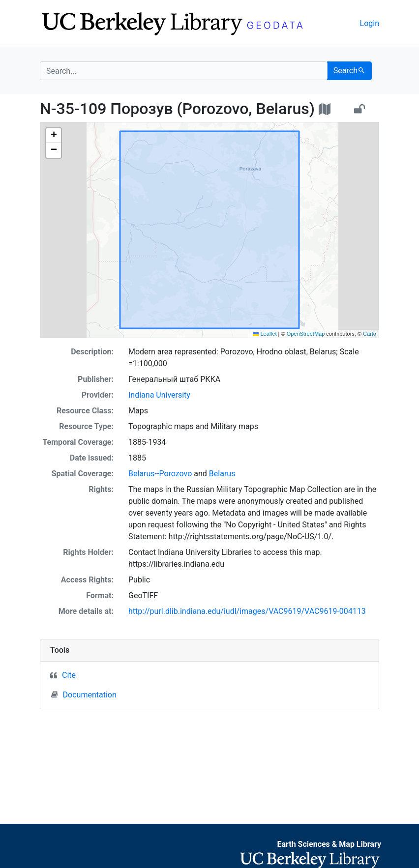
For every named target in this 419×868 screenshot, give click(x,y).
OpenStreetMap (306, 334)
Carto (370, 334)
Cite (69, 675)
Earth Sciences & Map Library (329, 844)
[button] (54, 136)
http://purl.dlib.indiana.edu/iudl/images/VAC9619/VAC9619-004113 (247, 611)
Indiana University (159, 395)
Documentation (84, 694)
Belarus (222, 474)
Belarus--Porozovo (160, 474)
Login (370, 23)
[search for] (184, 71)
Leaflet (265, 334)
